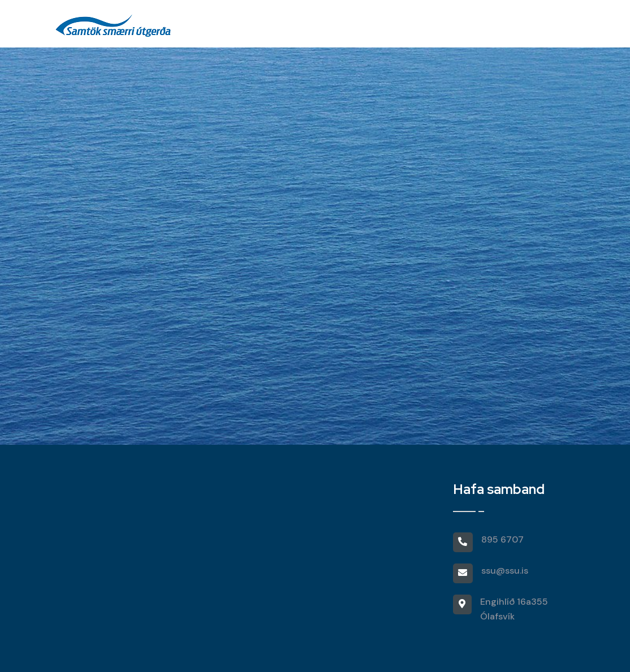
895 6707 (502, 539)
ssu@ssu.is (505, 571)
